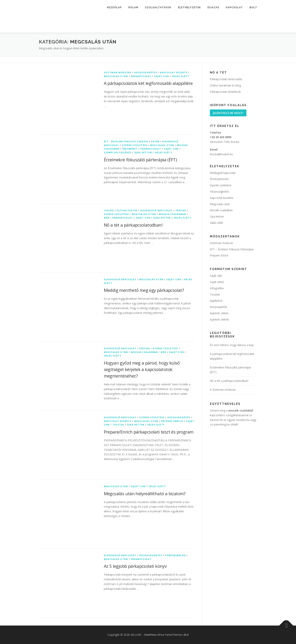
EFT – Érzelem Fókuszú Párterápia (232, 249)
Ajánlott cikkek (219, 313)
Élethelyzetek (189, 7)
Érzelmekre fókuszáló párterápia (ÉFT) (140, 160)
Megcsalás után (116, 76)
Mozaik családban (172, 214)
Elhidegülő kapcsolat (157, 210)
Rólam (133, 7)
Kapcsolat (234, 7)
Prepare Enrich (172, 421)
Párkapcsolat (141, 76)
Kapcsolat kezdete (174, 72)
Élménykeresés (219, 179)
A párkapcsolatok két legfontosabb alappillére (148, 83)
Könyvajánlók (175, 555)
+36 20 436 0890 (221, 137)
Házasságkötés (146, 72)
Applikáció (216, 301)
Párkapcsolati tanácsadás (226, 79)
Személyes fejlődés (118, 152)
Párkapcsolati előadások (225, 92)
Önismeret (130, 149)
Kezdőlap (114, 7)
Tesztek (118, 425)
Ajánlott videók (219, 320)
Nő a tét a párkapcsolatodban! (133, 225)
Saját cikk (162, 76)
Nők (107, 218)
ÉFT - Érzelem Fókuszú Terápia (126, 141)
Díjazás (213, 7)
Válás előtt (181, 76)
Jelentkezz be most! (228, 113)
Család (109, 210)
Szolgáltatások (158, 7)
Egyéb (155, 141)
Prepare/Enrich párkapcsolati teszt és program (149, 432)
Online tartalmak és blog (225, 85)
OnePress (150, 635)
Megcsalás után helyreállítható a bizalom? (145, 493)
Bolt (253, 7)
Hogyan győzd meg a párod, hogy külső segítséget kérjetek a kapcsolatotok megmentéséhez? (142, 369)
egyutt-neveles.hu (238, 420)
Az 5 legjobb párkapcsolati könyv (135, 566)
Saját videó (217, 282)
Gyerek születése (135, 145)
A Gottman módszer (223, 390)
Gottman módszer (118, 72)
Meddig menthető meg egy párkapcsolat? (144, 290)
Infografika (217, 288)
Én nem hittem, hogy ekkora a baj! (232, 345)
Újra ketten (143, 152)
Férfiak (181, 210)
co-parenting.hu (220, 425)
